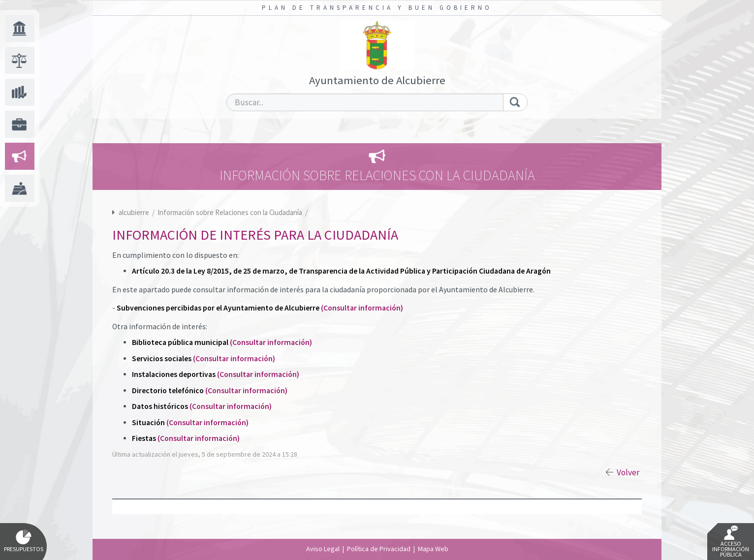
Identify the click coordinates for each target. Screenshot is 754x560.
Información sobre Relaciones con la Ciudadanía (231, 212)
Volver (628, 472)
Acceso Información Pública (731, 542)
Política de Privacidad (379, 549)
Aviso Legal (323, 549)
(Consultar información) (362, 308)
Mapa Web (433, 549)
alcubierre (134, 212)
